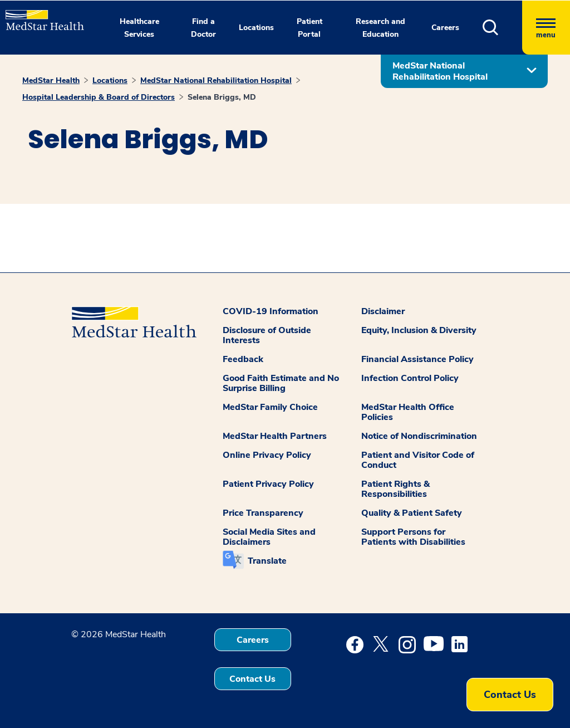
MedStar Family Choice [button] (270, 407)
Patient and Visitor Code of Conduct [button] (418, 460)
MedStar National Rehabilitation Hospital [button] (440, 71)
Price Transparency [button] (263, 513)
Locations (110, 80)
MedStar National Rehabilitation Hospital (216, 80)
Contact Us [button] (252, 679)
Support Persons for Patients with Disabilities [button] (413, 537)
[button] (502, 28)
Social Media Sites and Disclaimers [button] (269, 537)
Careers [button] (445, 28)
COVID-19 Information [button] (271, 311)
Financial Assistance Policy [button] (417, 359)
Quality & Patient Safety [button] (412, 513)
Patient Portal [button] (309, 28)
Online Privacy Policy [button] (267, 455)
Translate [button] (267, 561)
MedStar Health (51, 80)
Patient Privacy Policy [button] (268, 484)
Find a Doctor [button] (203, 28)
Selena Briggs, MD (222, 97)
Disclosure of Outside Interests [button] (267, 335)
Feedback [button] (243, 359)
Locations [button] (256, 28)
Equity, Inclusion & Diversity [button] (419, 330)
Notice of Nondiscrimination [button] (419, 436)
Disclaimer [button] (383, 311)
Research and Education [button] (380, 28)
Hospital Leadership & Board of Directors (99, 97)
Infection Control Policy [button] (410, 378)
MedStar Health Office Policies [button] (408, 412)
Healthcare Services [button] (139, 28)
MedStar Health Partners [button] (275, 436)
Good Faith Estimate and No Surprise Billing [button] (281, 383)
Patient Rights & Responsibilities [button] (395, 489)
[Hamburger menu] (546, 28)
